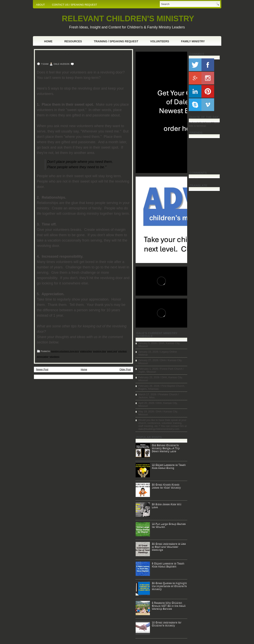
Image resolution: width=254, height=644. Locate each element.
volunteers (54, 357)
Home (48, 41)
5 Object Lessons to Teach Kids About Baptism (168, 565)
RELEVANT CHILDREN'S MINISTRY (128, 18)
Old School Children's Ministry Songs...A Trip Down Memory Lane (166, 448)
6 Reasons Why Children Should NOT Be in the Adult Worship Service (169, 605)
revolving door (99, 351)
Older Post (125, 369)
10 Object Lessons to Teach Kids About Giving (169, 466)
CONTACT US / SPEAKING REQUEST (74, 5)
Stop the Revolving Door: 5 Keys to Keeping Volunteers (81, 56)
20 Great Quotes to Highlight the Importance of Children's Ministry (169, 586)
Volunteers (160, 41)
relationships (86, 351)
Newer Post (42, 369)
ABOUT (41, 5)
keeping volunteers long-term (65, 351)
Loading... (194, 179)
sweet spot (112, 351)
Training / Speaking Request (116, 41)
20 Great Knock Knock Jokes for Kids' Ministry (166, 486)
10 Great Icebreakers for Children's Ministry (167, 624)
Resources (73, 41)
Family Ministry (193, 41)
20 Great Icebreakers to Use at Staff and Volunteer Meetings (169, 546)
